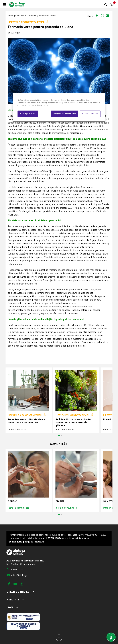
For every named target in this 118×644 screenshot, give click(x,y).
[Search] (106, 5)
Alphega (12, 16)
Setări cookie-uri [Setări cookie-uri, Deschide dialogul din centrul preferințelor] (90, 114)
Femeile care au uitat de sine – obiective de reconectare (27, 421)
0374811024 (15, 569)
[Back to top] (59, 638)
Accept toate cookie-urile (64, 114)
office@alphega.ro (18, 575)
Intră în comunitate (19, 508)
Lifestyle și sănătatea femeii (42, 16)
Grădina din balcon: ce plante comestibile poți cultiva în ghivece (73, 422)
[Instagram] (22, 584)
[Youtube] (15, 584)
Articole (22, 16)
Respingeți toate (28, 114)
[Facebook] (9, 584)
